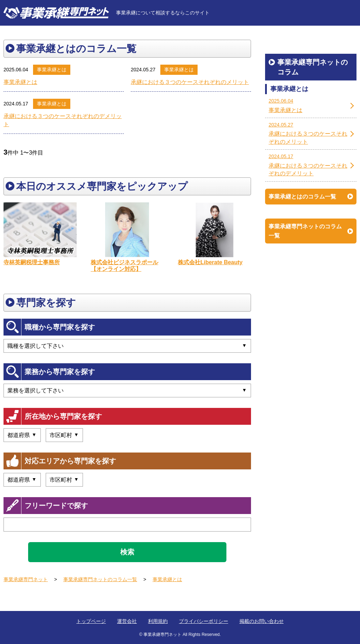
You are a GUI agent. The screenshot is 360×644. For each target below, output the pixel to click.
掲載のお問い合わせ (262, 621)
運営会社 (127, 621)
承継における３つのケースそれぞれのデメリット (63, 120)
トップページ (91, 621)
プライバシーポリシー (204, 621)
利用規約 (158, 621)
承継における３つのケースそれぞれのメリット (190, 82)
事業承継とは (52, 70)
